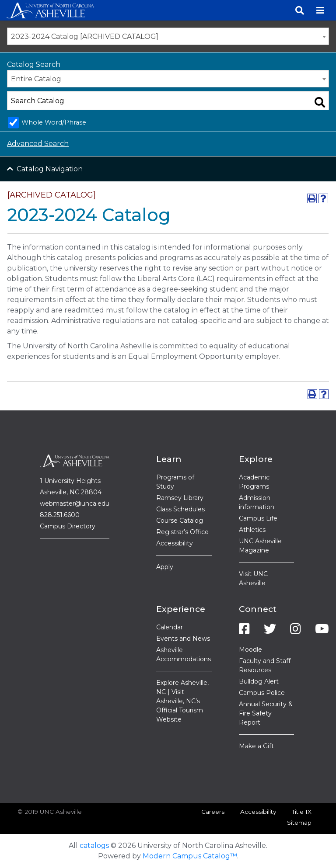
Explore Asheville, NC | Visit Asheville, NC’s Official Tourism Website (182, 701)
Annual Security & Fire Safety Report (266, 713)
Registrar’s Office (182, 532)
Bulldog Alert (259, 681)
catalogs (94, 845)
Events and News (183, 639)
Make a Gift (256, 746)
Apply (165, 567)
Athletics (252, 530)
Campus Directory (68, 526)
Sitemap (299, 823)
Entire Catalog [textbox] (36, 79)
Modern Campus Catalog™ (190, 856)
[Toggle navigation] (320, 10)
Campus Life (258, 518)
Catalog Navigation (50, 169)
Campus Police (262, 693)
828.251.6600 (60, 515)
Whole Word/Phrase (54, 122)
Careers (213, 812)
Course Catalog (180, 521)
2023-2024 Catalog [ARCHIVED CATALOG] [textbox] (85, 36)
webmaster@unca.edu (75, 503)
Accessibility (175, 543)
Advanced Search (38, 144)
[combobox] (168, 36)
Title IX (302, 812)
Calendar (170, 627)
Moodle (250, 649)
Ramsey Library (180, 498)
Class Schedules (180, 509)
